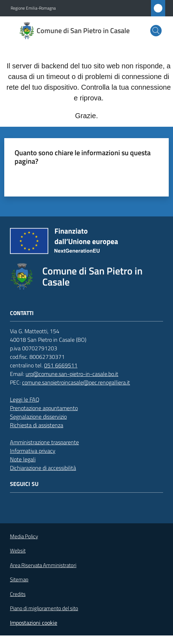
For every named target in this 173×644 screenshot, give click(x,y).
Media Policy (24, 536)
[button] (156, 31)
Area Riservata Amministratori (43, 565)
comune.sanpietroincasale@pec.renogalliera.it (76, 382)
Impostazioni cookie (34, 623)
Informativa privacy (33, 451)
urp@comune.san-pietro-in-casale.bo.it (72, 374)
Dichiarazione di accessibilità (43, 468)
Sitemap (19, 579)
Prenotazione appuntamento (44, 408)
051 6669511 (61, 365)
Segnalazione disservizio (38, 417)
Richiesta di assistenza (37, 425)
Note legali (23, 459)
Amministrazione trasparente (44, 442)
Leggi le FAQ (25, 399)
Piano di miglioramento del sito (44, 608)
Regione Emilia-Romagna (33, 8)
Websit (18, 551)
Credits (18, 594)
